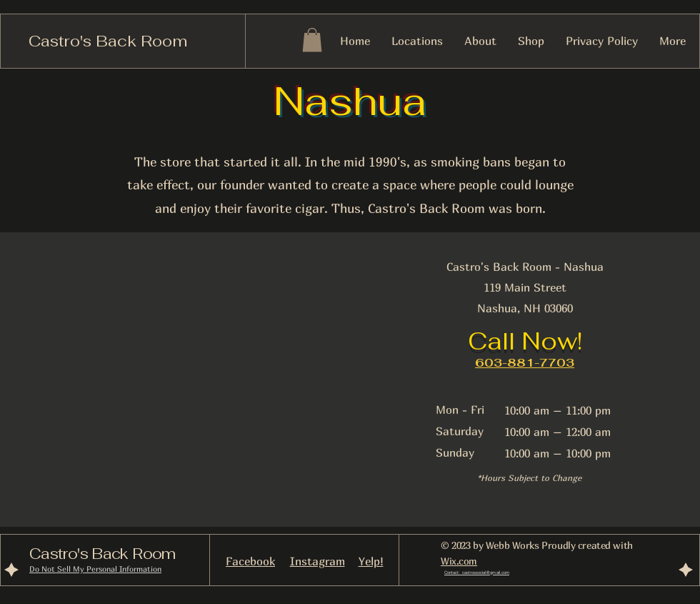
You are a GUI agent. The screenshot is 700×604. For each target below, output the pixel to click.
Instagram (317, 561)
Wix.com (459, 561)
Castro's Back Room (108, 41)
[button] (312, 40)
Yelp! (371, 561)
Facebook (250, 561)
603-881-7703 (525, 363)
